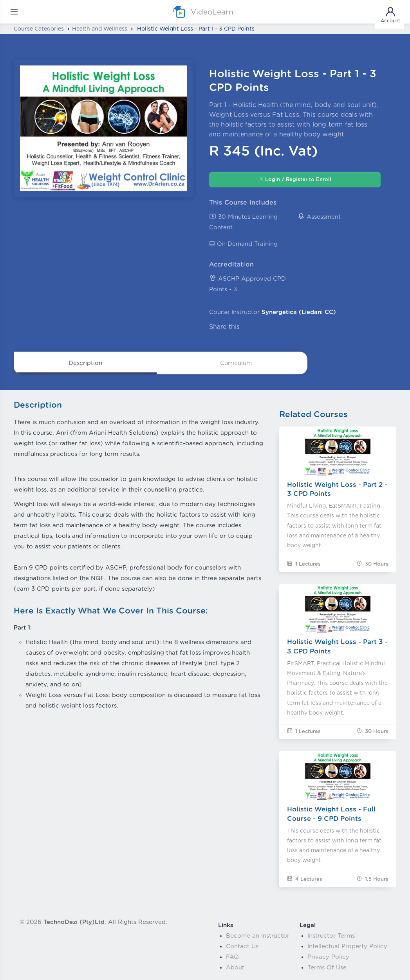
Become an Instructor (258, 936)
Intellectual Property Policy (347, 946)
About (235, 968)
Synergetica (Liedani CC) (299, 312)
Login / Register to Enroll (295, 179)
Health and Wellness (100, 29)
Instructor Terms (331, 936)
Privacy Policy (328, 957)
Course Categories (39, 29)
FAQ (232, 957)
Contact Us (242, 946)
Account (390, 15)
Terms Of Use (327, 968)
